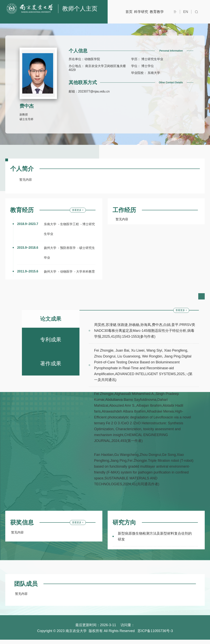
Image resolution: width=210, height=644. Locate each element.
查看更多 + (78, 214)
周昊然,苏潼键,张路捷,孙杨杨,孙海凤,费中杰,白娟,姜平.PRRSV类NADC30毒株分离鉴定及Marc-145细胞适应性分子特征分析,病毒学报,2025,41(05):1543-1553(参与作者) (145, 335)
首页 (129, 12)
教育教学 (157, 12)
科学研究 (141, 12)
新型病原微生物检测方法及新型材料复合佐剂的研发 (155, 541)
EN (186, 12)
